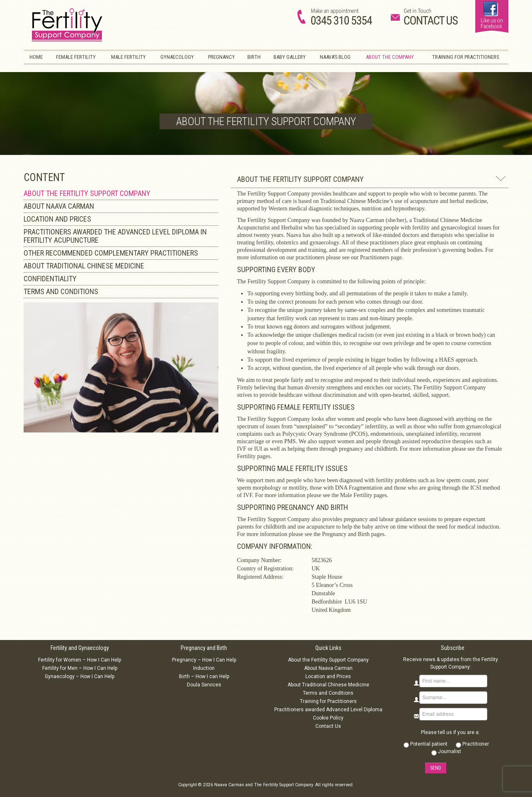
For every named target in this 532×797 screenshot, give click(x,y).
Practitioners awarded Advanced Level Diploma (328, 710)
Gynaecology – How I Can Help (80, 676)
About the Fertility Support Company (328, 660)
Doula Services (204, 685)
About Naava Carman (328, 668)
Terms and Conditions (328, 693)
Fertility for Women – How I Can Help (80, 660)
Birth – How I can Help (204, 676)
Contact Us (328, 726)
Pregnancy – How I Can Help (204, 660)
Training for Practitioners (328, 701)
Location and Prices (328, 676)
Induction (204, 668)
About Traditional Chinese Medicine (328, 685)
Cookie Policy (328, 718)
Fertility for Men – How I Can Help (80, 668)
